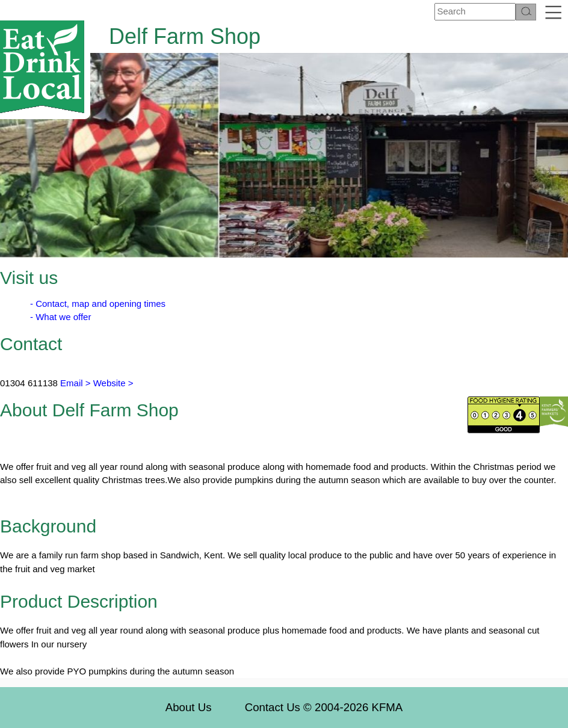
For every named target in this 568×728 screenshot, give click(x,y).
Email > (74, 383)
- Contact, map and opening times (98, 304)
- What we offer (60, 317)
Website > (113, 383)
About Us (189, 707)
